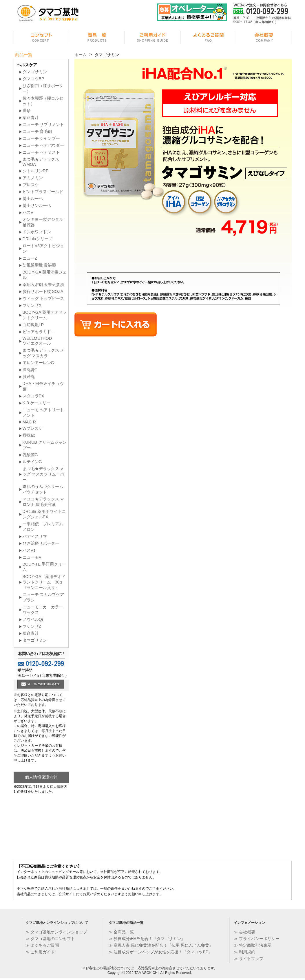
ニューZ (30, 258)
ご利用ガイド (153, 38)
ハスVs (29, 550)
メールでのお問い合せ (41, 685)
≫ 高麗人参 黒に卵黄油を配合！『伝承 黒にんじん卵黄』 (161, 945)
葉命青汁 (31, 118)
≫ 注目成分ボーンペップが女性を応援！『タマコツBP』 (161, 952)
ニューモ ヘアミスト (41, 152)
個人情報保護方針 (41, 777)
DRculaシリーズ (38, 239)
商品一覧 (97, 38)
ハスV (28, 212)
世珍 (27, 111)
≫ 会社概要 (244, 932)
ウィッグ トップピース (43, 298)
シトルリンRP (36, 171)
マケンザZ (32, 626)
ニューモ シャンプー (41, 138)
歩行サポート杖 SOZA (43, 291)
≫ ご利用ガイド (40, 952)
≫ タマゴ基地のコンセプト (50, 939)
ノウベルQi (33, 619)
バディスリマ (35, 536)
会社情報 (264, 38)
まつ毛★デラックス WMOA (41, 162)
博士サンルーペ (37, 205)
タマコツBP (33, 79)
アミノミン (33, 178)
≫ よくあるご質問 (42, 945)
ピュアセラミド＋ (39, 332)
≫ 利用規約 (244, 952)
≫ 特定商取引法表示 (253, 945)
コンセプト (41, 38)
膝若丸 (29, 377)
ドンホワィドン (37, 232)
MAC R (29, 422)
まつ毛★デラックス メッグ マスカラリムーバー (43, 474)
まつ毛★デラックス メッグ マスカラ (43, 353)
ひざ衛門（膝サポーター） (43, 88)
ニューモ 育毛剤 (37, 131)
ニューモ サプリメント (43, 124)
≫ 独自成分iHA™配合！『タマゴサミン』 (147, 939)
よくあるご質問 (208, 38)
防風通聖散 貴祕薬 (39, 265)
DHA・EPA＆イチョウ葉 (43, 386)
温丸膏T (30, 370)
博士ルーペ (33, 199)
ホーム (81, 55)
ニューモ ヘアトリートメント (43, 413)
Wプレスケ (33, 428)
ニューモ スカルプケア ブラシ (43, 597)
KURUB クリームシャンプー (45, 445)
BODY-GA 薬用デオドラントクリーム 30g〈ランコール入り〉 (44, 582)
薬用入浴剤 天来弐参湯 (43, 285)
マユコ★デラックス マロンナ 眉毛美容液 (43, 502)
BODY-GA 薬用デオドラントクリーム (45, 315)
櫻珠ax (29, 435)
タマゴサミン (35, 72)
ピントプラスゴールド (43, 192)
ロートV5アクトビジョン (43, 248)
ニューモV (32, 557)
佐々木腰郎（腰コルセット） (43, 101)
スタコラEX (33, 396)
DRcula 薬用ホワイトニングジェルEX (44, 514)
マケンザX (32, 305)
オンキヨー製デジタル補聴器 (43, 222)
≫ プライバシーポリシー (257, 939)
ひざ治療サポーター (41, 543)
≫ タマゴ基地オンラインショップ (56, 932)
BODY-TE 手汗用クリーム (44, 567)
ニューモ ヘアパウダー (43, 145)
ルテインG (32, 462)
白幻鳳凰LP (33, 325)
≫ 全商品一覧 (121, 932)
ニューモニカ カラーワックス (43, 610)
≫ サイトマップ (249, 959)
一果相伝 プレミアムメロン (43, 527)
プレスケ (31, 185)
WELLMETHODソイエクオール (37, 341)
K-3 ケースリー (36, 403)
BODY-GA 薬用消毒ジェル (45, 275)
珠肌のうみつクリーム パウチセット (43, 489)
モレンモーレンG (38, 363)
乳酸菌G (30, 455)
